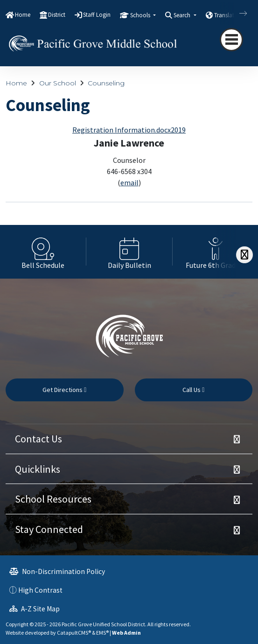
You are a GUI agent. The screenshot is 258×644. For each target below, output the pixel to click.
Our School (58, 83)
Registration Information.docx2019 (129, 130)
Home (23, 15)
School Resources (53, 499)
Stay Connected (49, 529)
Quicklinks (38, 469)
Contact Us (38, 439)
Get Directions (64, 390)
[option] (43, 252)
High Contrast (40, 590)
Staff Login (97, 15)
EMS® (102, 633)
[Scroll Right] (244, 255)
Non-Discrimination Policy (57, 571)
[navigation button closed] (231, 40)
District (57, 15)
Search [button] (183, 15)
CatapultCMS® (74, 633)
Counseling (106, 83)
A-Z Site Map (35, 609)
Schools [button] (141, 15)
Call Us (193, 390)
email (129, 182)
